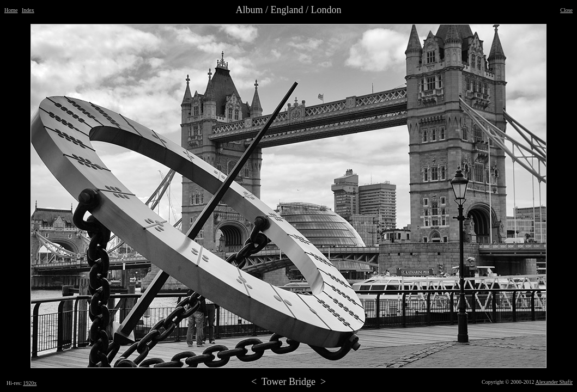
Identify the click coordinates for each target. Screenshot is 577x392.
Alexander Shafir (554, 382)
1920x (30, 383)
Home (11, 10)
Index (28, 10)
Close (566, 10)
